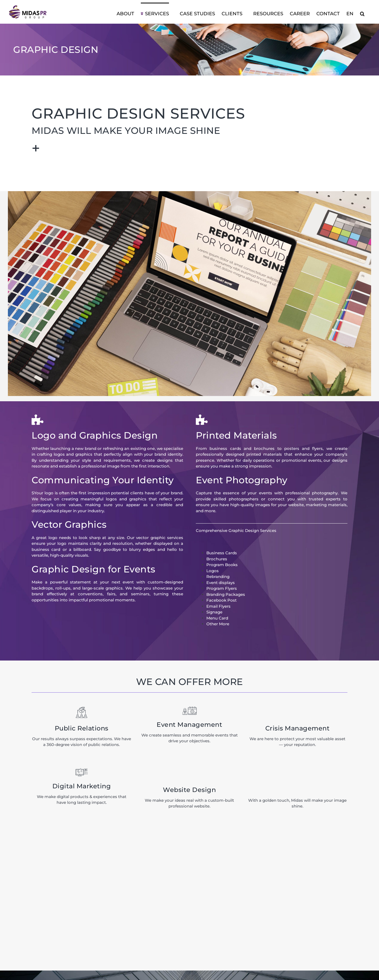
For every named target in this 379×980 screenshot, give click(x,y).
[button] (362, 13)
